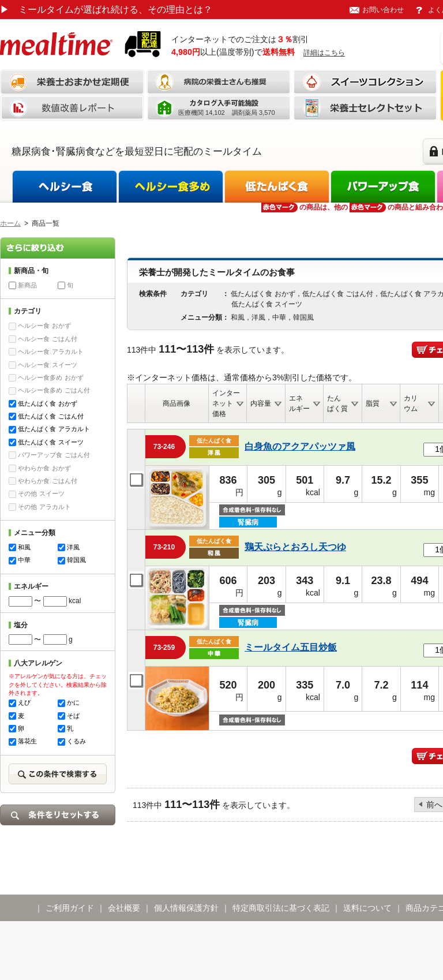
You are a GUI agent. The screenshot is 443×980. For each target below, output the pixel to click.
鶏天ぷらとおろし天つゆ (295, 547)
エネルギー (299, 403)
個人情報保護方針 (186, 908)
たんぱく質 (337, 403)
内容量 (261, 403)
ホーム (10, 223)
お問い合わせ (383, 10)
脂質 (373, 403)
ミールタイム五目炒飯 (291, 647)
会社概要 (124, 908)
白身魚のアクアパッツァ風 (300, 446)
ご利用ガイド (70, 908)
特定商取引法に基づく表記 (281, 908)
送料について (367, 908)
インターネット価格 (226, 403)
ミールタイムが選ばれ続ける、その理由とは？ (106, 10)
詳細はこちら (324, 53)
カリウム (411, 403)
